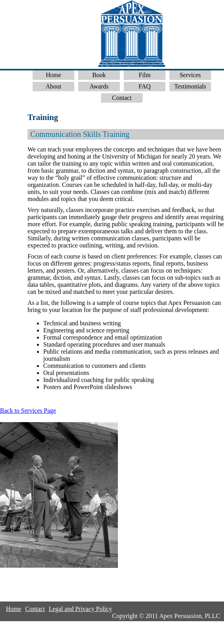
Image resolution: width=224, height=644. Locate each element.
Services (190, 75)
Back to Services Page (28, 411)
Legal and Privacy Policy (80, 609)
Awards (99, 86)
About (53, 86)
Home (53, 75)
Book (99, 75)
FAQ (145, 86)
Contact (122, 98)
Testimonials (190, 86)
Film (145, 75)
